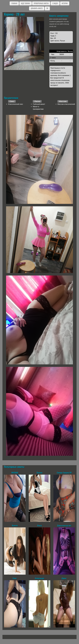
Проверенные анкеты (41, 3)
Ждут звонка (26, 3)
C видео (55, 3)
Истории (65, 3)
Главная (14, 3)
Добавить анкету (37, 8)
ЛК (47, 8)
